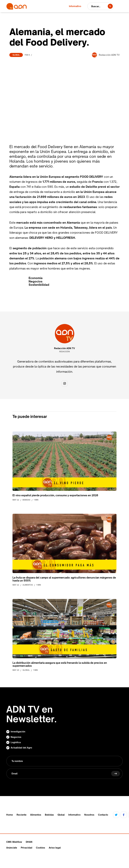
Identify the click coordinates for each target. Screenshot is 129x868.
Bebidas (49, 815)
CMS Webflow (14, 842)
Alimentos (36, 815)
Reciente (21, 815)
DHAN (29, 842)
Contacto (103, 815)
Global (16, 55)
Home (10, 815)
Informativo (74, 815)
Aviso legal (55, 848)
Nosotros (89, 815)
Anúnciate (12, 848)
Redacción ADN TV (64, 348)
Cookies (40, 848)
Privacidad (27, 848)
